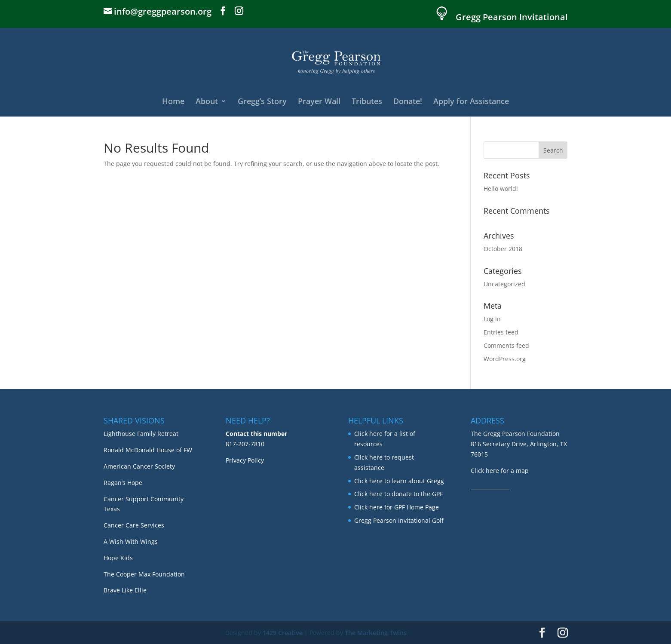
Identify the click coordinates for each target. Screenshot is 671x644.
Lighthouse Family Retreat (141, 434)
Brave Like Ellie (125, 590)
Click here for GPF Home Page (397, 507)
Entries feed (501, 332)
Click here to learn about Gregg (399, 481)
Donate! (408, 102)
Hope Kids (118, 558)
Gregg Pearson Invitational (512, 18)
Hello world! (501, 189)
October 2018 (503, 249)
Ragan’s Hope (123, 483)
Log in (492, 319)
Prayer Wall (319, 102)
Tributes (367, 102)
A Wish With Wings (131, 541)
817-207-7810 (245, 444)
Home (173, 102)
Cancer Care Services (134, 525)
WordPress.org (505, 359)
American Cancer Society (139, 466)
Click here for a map (500, 471)
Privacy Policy (245, 460)
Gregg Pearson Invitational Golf (399, 520)
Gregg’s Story (262, 102)
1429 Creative (283, 633)
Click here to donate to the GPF (398, 494)
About (207, 102)
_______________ (490, 487)
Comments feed (506, 345)
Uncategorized (504, 284)
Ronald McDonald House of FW (148, 450)
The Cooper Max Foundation (144, 574)
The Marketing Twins (376, 633)
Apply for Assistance (471, 102)
